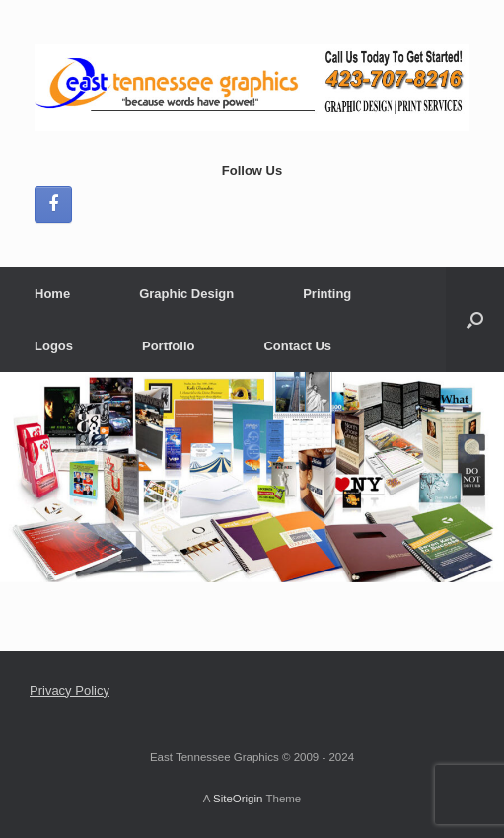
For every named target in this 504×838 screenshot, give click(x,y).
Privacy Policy (70, 690)
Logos (54, 346)
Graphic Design (186, 294)
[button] (475, 320)
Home (52, 294)
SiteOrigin (238, 799)
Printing (327, 294)
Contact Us (297, 346)
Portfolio (168, 346)
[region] (252, 477)
